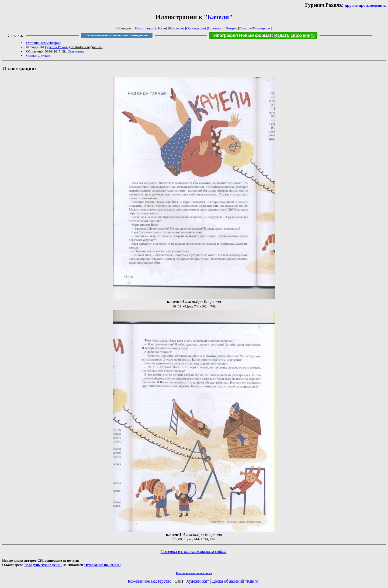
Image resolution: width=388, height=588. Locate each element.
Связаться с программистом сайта (194, 552)
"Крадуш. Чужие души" (43, 565)
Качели (218, 17)
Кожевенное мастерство (150, 581)
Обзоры (230, 28)
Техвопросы (261, 28)
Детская (44, 56)
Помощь (245, 28)
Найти (161, 28)
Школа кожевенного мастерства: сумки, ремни (117, 35)
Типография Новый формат (242, 35)
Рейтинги (176, 28)
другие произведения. (365, 5)
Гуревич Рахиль (57, 47)
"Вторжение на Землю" (102, 565)
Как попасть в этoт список (194, 573)
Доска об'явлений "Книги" (236, 581)
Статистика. (76, 51)
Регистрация (144, 28)
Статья (31, 56)
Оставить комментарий (43, 43)
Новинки (215, 28)
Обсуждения (195, 28)
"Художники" (197, 581)
